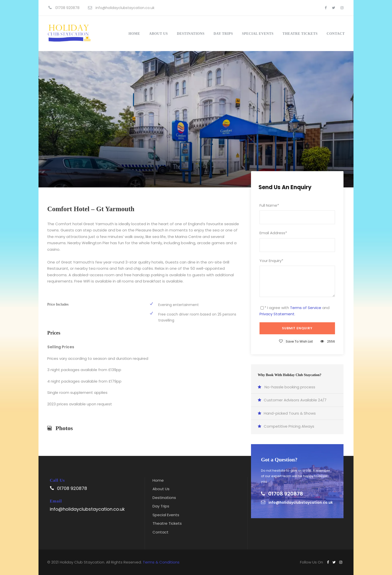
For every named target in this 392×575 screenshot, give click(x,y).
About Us (158, 34)
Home (134, 34)
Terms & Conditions (161, 562)
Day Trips (223, 34)
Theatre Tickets (300, 34)
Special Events (258, 34)
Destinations (191, 34)
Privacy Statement (277, 314)
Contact (336, 34)
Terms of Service (306, 308)
